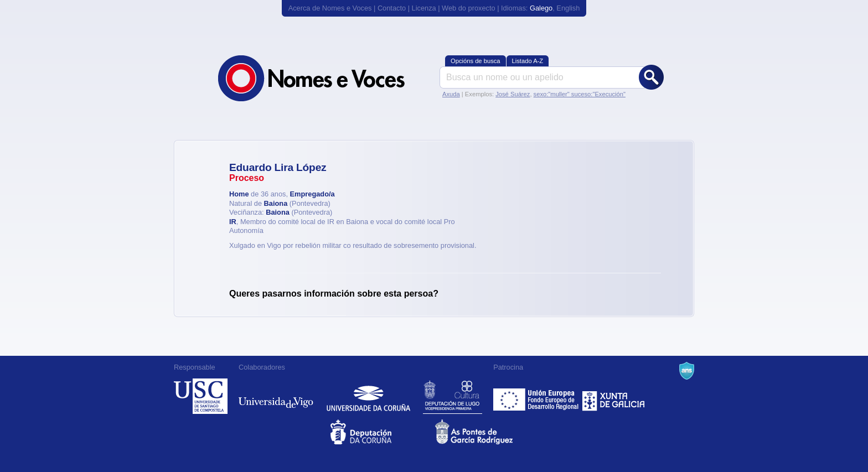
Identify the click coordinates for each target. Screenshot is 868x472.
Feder (537, 396)
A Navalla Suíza (687, 371)
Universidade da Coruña (368, 396)
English (568, 8)
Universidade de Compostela (201, 396)
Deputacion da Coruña (382, 432)
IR (233, 222)
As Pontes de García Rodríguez (486, 432)
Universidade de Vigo (276, 396)
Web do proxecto (469, 8)
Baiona (276, 203)
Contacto (392, 8)
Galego (541, 8)
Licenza (424, 8)
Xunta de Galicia (614, 396)
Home (239, 194)
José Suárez (513, 94)
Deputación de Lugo (453, 396)
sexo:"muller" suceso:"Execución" (580, 94)
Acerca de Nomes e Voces (330, 8)
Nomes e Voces (323, 78)
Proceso (247, 178)
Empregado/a (312, 194)
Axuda (451, 94)
